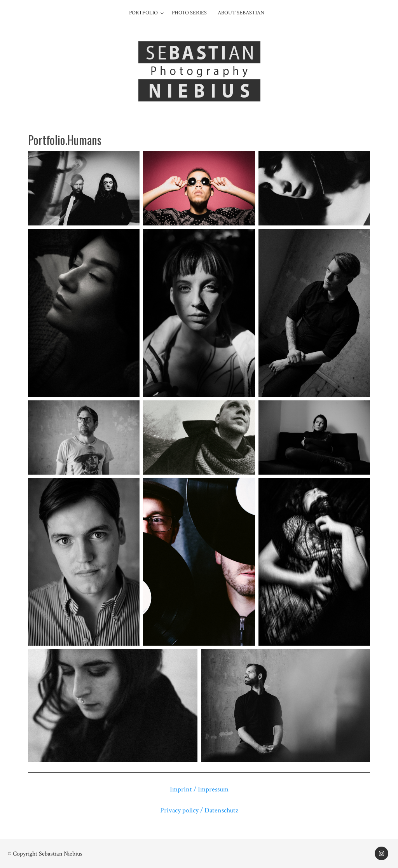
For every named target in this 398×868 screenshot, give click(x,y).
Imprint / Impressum (199, 789)
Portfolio (143, 13)
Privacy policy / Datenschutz (199, 810)
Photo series (189, 13)
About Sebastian (241, 13)
